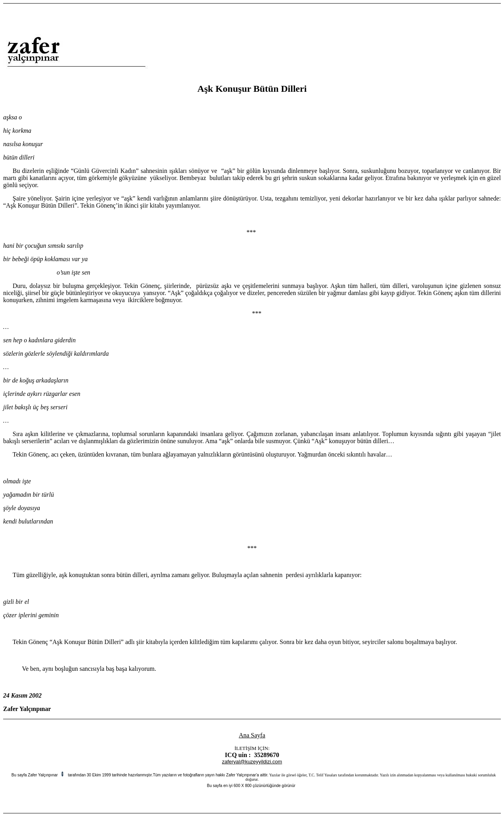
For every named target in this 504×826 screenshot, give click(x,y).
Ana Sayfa (252, 735)
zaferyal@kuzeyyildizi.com (252, 762)
